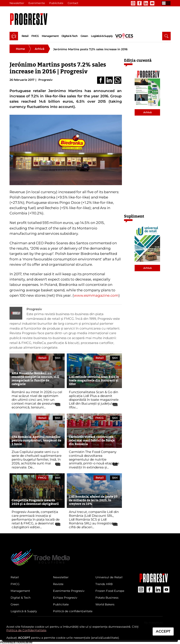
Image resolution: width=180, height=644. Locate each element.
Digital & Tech (70, 36)
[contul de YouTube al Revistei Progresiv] (152, 3)
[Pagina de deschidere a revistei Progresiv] (30, 19)
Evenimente (37, 3)
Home (20, 49)
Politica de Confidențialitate (26, 630)
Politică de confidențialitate (73, 611)
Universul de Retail (109, 577)
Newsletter (17, 3)
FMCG (35, 36)
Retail (25, 36)
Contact (73, 3)
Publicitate (56, 3)
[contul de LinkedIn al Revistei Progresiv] (146, 3)
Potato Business (107, 598)
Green (84, 36)
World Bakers (105, 604)
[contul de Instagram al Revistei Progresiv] (133, 3)
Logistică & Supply (102, 36)
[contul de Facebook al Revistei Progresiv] (140, 3)
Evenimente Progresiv (69, 591)
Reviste (58, 584)
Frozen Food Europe (110, 591)
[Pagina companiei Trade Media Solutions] (154, 581)
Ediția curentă (138, 60)
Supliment (134, 216)
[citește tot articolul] (56, 403)
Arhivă (40, 49)
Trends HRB (104, 584)
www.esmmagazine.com (96, 295)
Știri (58, 358)
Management (50, 36)
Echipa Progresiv (65, 598)
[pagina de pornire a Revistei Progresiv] (14, 36)
